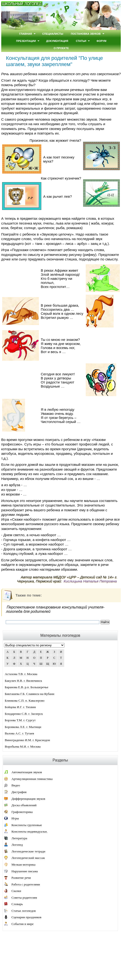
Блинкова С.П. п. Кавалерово (25, 701)
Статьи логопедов (24, 911)
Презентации (26, 41)
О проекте (61, 48)
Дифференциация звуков (28, 799)
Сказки (16, 891)
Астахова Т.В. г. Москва (21, 674)
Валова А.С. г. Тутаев (19, 733)
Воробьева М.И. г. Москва (23, 746)
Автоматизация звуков (27, 772)
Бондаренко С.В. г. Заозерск (24, 714)
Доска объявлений (24, 805)
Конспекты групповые (27, 825)
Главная (25, 34)
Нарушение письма (25, 871)
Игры (15, 818)
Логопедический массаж (28, 858)
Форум (101, 41)
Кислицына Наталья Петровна (90, 581)
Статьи (81, 41)
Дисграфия (19, 792)
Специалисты (53, 34)
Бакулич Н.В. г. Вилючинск (23, 681)
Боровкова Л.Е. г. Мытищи (23, 727)
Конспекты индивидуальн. (29, 831)
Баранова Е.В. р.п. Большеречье (27, 687)
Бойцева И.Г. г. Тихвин (20, 707)
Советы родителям (24, 898)
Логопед (17, 845)
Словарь (17, 904)
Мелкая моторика (23, 865)
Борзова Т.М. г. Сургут (20, 720)
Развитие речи (21, 878)
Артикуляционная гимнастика (32, 779)
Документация (57, 41)
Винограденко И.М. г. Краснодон (27, 740)
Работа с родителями (26, 884)
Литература (19, 838)
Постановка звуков (86, 34)
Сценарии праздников (26, 917)
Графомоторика (22, 812)
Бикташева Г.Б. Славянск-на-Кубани (30, 694)
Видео (16, 785)
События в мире (23, 924)
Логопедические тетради (28, 851)
